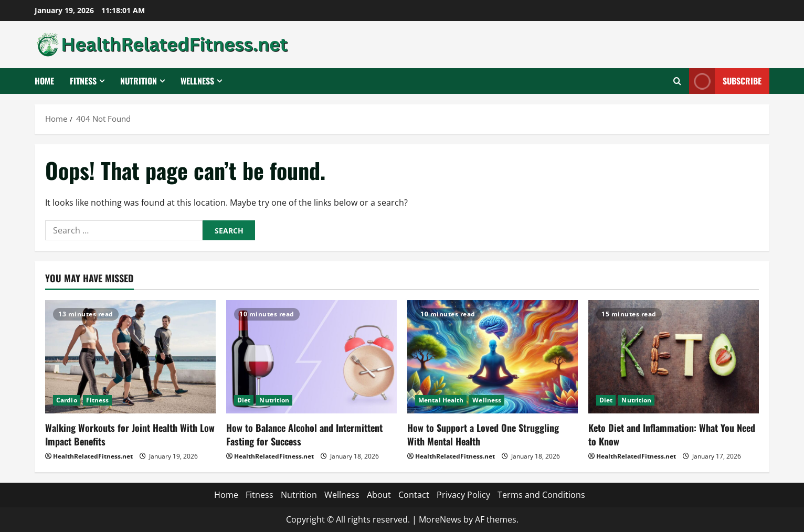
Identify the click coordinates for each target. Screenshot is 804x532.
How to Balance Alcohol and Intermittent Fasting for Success (304, 434)
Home (44, 81)
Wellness (197, 81)
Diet (244, 400)
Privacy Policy (463, 495)
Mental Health (441, 400)
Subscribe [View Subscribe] (725, 81)
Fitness (83, 81)
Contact (414, 495)
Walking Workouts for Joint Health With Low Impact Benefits (130, 434)
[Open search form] (677, 81)
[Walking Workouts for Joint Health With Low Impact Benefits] (130, 357)
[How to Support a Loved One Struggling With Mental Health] (493, 357)
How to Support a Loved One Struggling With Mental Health (483, 434)
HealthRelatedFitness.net (93, 456)
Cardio (67, 400)
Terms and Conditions (541, 495)
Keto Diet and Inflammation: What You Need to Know (672, 434)
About (379, 495)
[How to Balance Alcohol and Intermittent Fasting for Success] (311, 357)
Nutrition (139, 81)
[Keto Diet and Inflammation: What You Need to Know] (674, 357)
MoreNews (440, 519)
